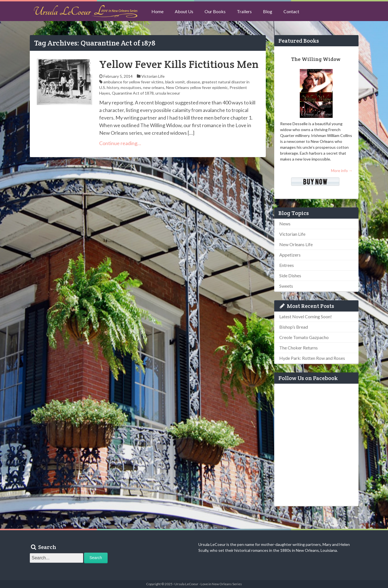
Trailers (244, 11)
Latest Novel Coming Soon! (306, 316)
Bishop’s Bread (294, 327)
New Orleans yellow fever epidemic (197, 87)
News (285, 224)
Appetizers (290, 255)
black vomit (175, 82)
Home (157, 11)
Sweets (286, 286)
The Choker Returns (299, 348)
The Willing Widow (316, 59)
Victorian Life (153, 76)
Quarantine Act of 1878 (133, 93)
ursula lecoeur (168, 93)
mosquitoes (131, 87)
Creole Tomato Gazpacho (304, 337)
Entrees (287, 265)
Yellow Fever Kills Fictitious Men (179, 64)
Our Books (215, 11)
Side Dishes (290, 275)
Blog (268, 11)
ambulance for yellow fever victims (133, 82)
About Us (184, 11)
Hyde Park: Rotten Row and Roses (312, 358)
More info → (342, 171)
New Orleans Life (296, 244)
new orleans (154, 87)
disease (193, 82)
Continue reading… (120, 143)
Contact (291, 11)
